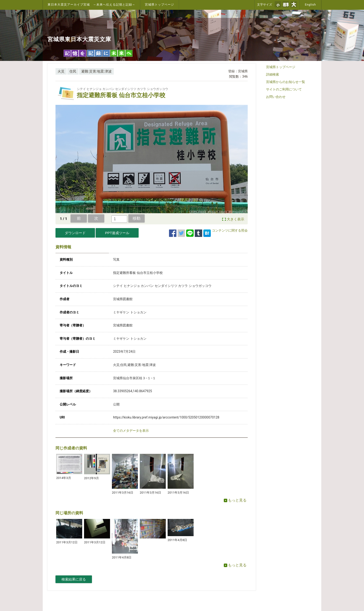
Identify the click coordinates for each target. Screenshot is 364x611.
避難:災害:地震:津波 (96, 71)
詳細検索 (273, 74)
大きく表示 (236, 219)
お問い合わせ (276, 97)
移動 (136, 218)
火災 (61, 71)
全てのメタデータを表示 (131, 431)
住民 (73, 71)
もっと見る (235, 500)
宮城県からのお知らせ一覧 (286, 82)
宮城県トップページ (159, 5)
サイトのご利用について (284, 89)
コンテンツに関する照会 (230, 230)
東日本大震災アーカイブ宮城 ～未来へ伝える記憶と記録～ (91, 5)
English (310, 5)
